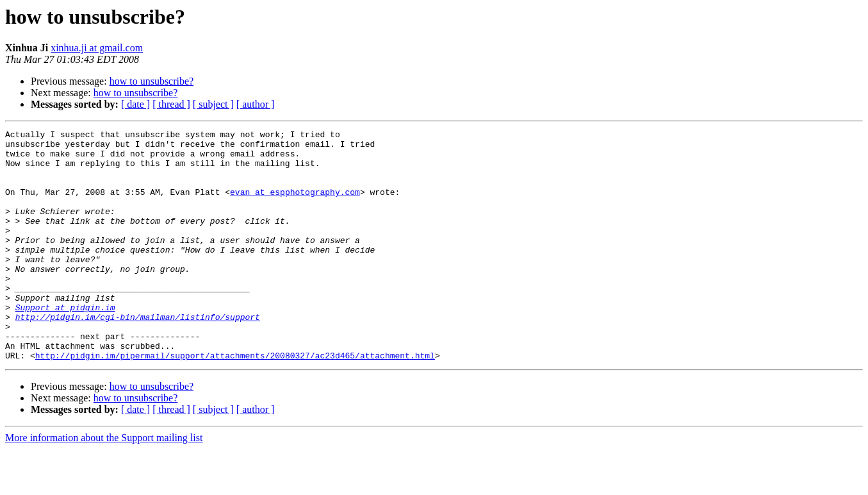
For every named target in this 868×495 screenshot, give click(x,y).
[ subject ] (213, 104)
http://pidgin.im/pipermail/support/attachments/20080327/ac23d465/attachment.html (235, 401)
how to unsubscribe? (152, 81)
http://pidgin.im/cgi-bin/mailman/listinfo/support (138, 355)
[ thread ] (171, 104)
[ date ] (135, 104)
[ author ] (256, 104)
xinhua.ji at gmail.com (97, 48)
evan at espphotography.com (295, 205)
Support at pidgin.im (65, 344)
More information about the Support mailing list (104, 484)
